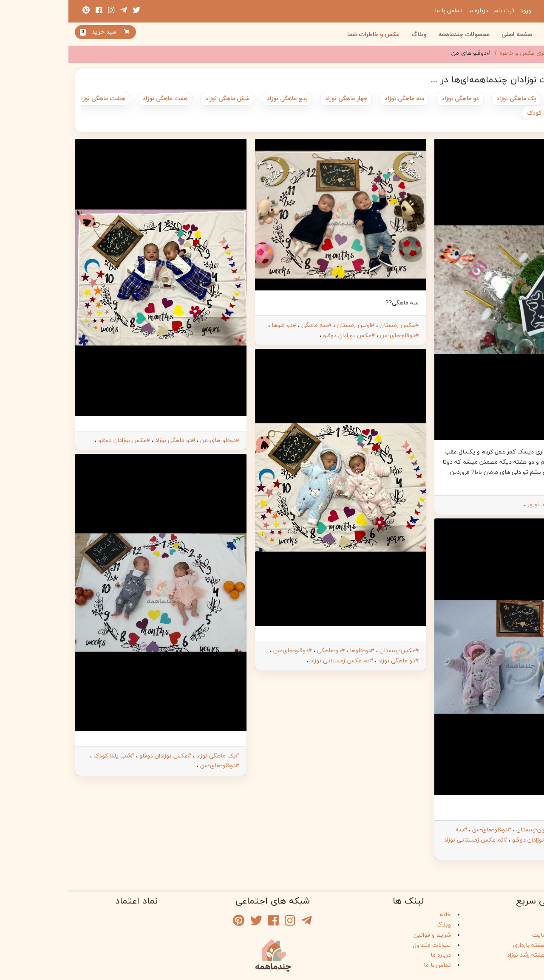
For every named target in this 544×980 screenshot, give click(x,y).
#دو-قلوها (215, 325)
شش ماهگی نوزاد (159, 99)
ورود (457, 11)
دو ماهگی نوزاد (392, 99)
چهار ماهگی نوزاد (278, 99)
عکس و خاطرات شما (305, 35)
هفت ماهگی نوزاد (97, 99)
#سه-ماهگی (248, 325)
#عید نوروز (473, 505)
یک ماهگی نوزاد (448, 99)
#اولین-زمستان (467, 830)
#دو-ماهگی (262, 651)
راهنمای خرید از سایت (491, 933)
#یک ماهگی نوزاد (149, 756)
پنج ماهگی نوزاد (219, 99)
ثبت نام (436, 11)
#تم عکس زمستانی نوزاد (407, 840)
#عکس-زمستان (510, 830)
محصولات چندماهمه (395, 35)
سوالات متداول (363, 943)
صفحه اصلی (448, 35)
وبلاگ (350, 35)
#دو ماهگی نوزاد (330, 661)
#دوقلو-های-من (510, 505)
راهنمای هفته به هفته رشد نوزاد (479, 953)
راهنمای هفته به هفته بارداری (482, 943)
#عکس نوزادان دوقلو (470, 840)
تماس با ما (380, 11)
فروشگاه (508, 912)
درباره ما (410, 11)
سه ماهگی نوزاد (336, 99)
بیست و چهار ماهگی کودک (493, 113)
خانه (377, 912)
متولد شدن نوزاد (506, 99)
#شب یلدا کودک (45, 756)
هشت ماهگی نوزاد (33, 99)
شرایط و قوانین (364, 933)
